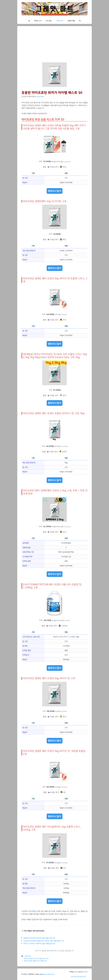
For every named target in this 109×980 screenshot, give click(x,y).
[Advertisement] (54, 46)
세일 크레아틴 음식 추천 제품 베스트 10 (36, 959)
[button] (80, 21)
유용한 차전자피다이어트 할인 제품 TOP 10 (39, 938)
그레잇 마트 (60, 21)
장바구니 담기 (55, 191)
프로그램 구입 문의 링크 (78, 977)
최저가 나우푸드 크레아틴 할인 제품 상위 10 (39, 944)
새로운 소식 (38, 21)
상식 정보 (49, 21)
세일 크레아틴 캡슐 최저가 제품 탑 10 (36, 961)
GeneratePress (49, 974)
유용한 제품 (71, 21)
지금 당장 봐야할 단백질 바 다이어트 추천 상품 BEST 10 (44, 941)
